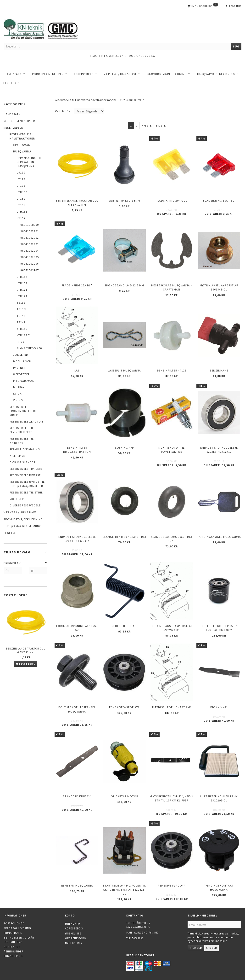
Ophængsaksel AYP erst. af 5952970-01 (172, 628)
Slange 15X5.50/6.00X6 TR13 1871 (172, 539)
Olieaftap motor (124, 796)
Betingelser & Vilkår (19, 938)
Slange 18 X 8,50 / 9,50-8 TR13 (124, 537)
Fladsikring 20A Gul (172, 200)
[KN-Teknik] (47, 28)
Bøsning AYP (124, 448)
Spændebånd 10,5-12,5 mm (124, 285)
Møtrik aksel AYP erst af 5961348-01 (219, 287)
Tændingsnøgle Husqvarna (219, 537)
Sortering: (63, 111)
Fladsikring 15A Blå (77, 285)
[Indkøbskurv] (203, 6)
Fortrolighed (14, 923)
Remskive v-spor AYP (124, 707)
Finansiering (13, 956)
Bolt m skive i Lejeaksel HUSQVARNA (77, 709)
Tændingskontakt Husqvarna (219, 887)
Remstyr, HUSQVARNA (77, 885)
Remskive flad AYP (172, 885)
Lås (77, 370)
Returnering (13, 942)
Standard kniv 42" (77, 796)
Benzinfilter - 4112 (172, 370)
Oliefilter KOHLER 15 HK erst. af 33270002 (219, 628)
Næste (147, 125)
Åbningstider (14, 951)
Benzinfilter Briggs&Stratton (77, 450)
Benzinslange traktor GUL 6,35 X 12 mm (26, 650)
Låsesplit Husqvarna (124, 370)
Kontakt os (12, 947)
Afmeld (212, 948)
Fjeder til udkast (124, 626)
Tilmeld (196, 948)
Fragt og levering (17, 928)
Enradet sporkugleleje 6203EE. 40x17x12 (219, 450)
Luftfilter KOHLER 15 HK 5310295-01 (219, 798)
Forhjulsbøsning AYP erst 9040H (77, 628)
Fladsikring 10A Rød (219, 200)
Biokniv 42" (219, 707)
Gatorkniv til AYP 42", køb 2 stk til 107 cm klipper (172, 798)
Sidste (161, 125)
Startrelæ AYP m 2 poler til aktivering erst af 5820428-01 (124, 890)
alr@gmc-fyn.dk (146, 933)
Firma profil (13, 933)
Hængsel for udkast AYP (172, 707)
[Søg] (236, 46)
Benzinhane (219, 370)
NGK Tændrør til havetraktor (172, 450)
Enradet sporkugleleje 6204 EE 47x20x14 (77, 539)
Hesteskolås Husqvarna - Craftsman (172, 287)
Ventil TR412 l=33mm (124, 200)
